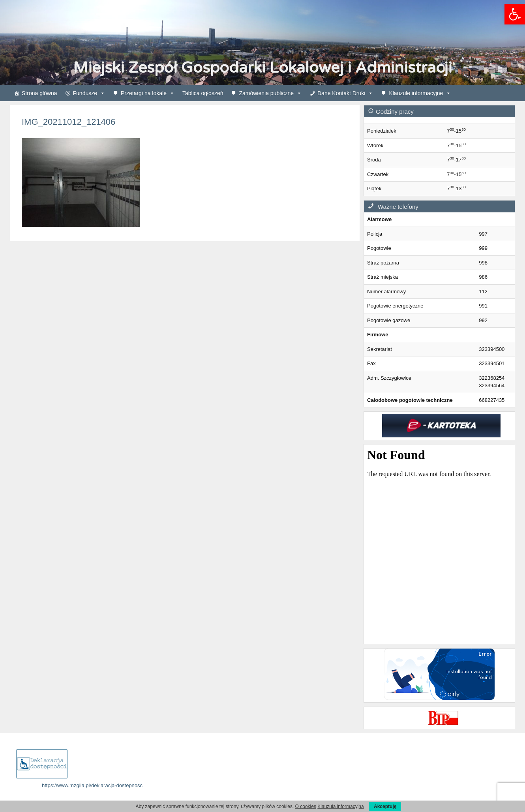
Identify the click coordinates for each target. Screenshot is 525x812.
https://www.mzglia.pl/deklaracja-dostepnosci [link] (93, 785)
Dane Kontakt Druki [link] (345, 93)
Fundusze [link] (89, 93)
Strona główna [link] (39, 93)
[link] (515, 14)
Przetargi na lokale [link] (148, 93)
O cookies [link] (306, 806)
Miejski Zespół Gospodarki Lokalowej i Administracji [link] (262, 68)
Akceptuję (385, 806)
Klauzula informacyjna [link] (340, 806)
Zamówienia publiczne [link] (270, 93)
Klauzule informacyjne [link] (420, 93)
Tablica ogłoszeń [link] (203, 93)
